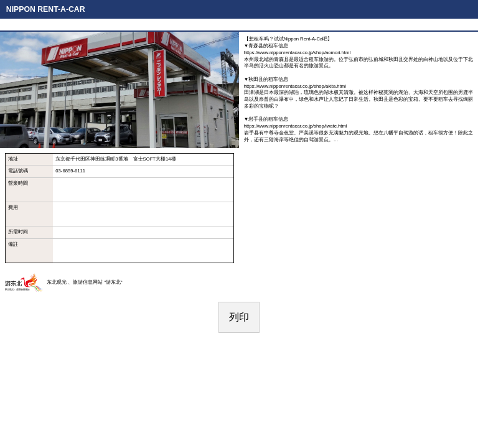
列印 (239, 317)
